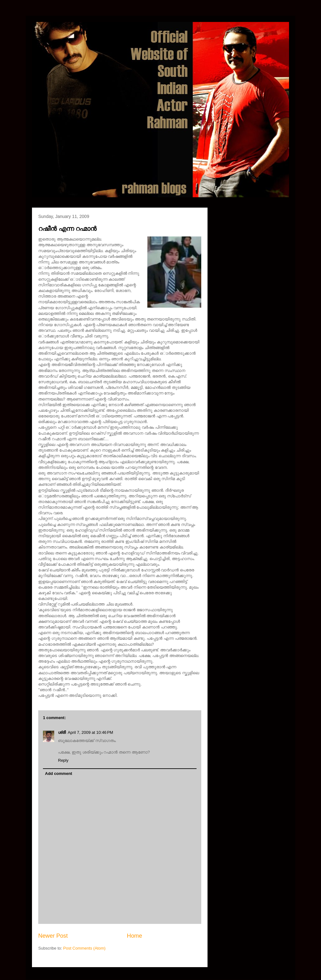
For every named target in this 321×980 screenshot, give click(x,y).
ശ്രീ (62, 732)
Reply (63, 760)
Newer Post (53, 936)
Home (135, 936)
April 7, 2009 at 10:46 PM (90, 732)
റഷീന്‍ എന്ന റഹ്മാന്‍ (67, 229)
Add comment (59, 773)
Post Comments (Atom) (84, 948)
